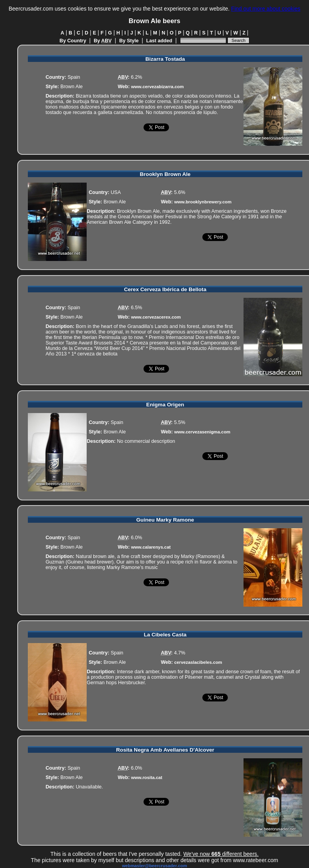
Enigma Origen (165, 405)
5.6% (180, 192)
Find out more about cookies (266, 9)
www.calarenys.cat (151, 547)
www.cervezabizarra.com (157, 87)
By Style (129, 41)
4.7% (180, 653)
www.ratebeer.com (255, 860)
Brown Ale (72, 87)
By (103, 41)
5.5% (180, 422)
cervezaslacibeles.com (198, 662)
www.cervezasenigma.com (202, 432)
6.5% (137, 308)
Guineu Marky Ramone (165, 520)
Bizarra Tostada (165, 59)
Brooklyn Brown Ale (165, 174)
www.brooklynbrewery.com (203, 202)
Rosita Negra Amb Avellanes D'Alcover (165, 750)
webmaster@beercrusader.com (154, 866)
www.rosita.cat (147, 777)
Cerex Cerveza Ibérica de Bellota (165, 289)
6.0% (137, 538)
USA (116, 192)
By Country (73, 41)
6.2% (137, 77)
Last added (159, 41)
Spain (74, 77)
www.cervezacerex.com (156, 317)
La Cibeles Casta (165, 635)
